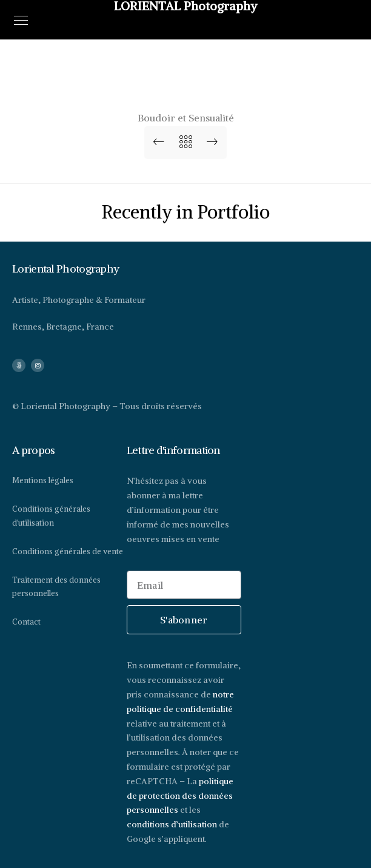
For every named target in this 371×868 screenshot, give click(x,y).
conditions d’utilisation (172, 824)
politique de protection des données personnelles (180, 796)
